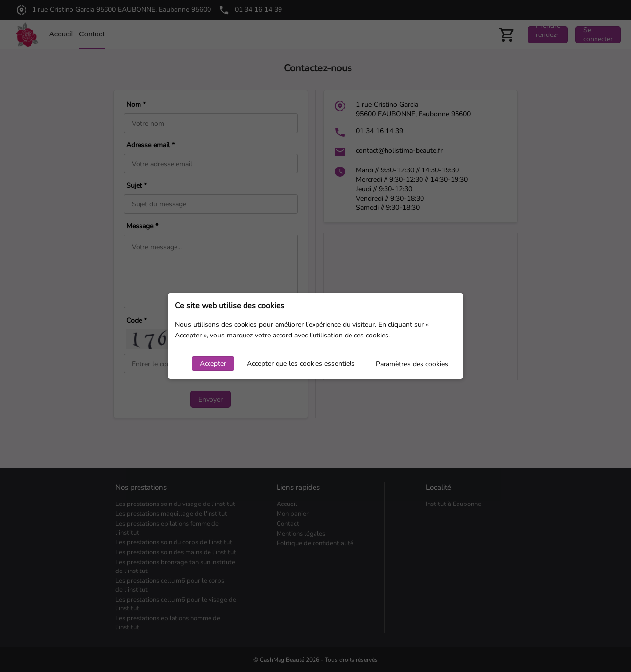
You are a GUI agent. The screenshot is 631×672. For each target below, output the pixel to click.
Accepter (213, 363)
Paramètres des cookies (412, 364)
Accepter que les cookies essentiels (301, 363)
